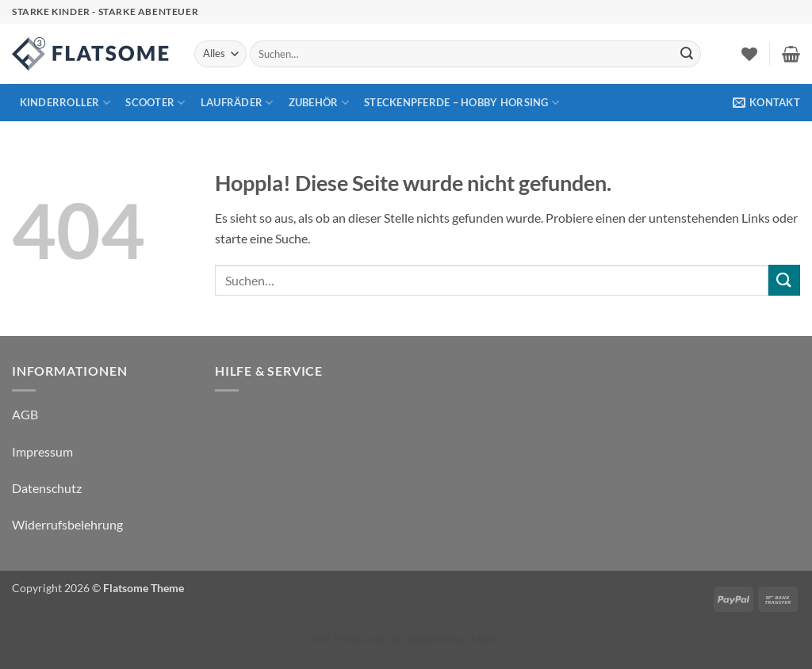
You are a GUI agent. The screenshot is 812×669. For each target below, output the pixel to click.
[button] (791, 54)
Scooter (155, 103)
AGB (25, 414)
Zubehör (319, 103)
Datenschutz (47, 488)
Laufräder (237, 103)
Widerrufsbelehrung (67, 524)
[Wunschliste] (749, 54)
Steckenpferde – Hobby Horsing (462, 103)
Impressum (42, 451)
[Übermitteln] (687, 54)
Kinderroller (65, 103)
